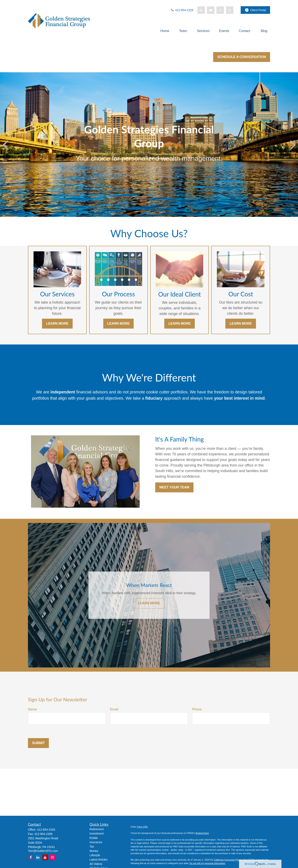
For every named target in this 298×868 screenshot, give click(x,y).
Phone (197, 709)
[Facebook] (220, 10)
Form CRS (142, 827)
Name (32, 709)
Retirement (97, 829)
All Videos (96, 864)
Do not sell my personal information (207, 863)
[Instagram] (52, 857)
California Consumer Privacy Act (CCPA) (234, 860)
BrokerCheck (202, 833)
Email (114, 709)
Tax (92, 847)
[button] (165, 31)
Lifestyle (95, 855)
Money (94, 851)
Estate (94, 838)
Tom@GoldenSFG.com (43, 851)
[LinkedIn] (201, 10)
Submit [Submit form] (38, 743)
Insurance (96, 842)
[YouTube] (211, 10)
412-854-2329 (182, 10)
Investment (97, 834)
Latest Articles (99, 860)
